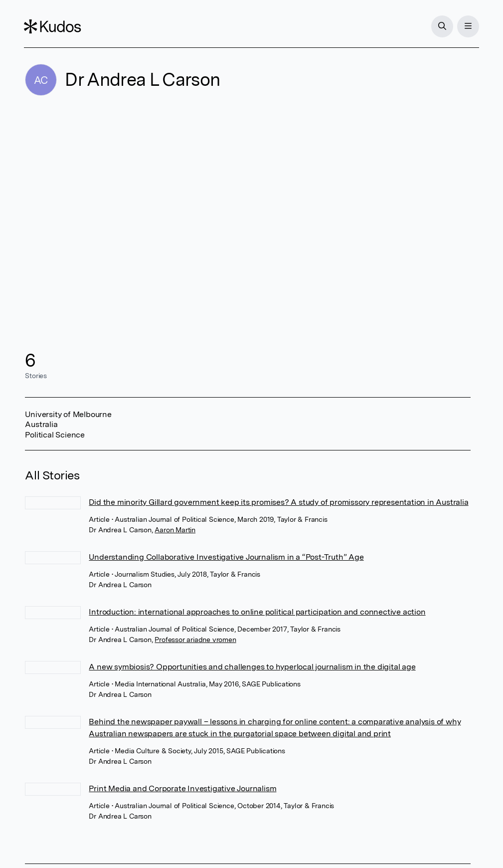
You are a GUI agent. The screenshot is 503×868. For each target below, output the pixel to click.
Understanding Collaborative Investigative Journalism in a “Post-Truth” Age (226, 557)
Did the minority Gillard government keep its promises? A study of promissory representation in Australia (278, 502)
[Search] (441, 26)
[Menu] (467, 26)
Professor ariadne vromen (195, 640)
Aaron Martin (175, 530)
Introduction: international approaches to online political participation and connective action (257, 612)
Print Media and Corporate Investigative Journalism (182, 788)
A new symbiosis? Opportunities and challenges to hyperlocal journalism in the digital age (252, 667)
